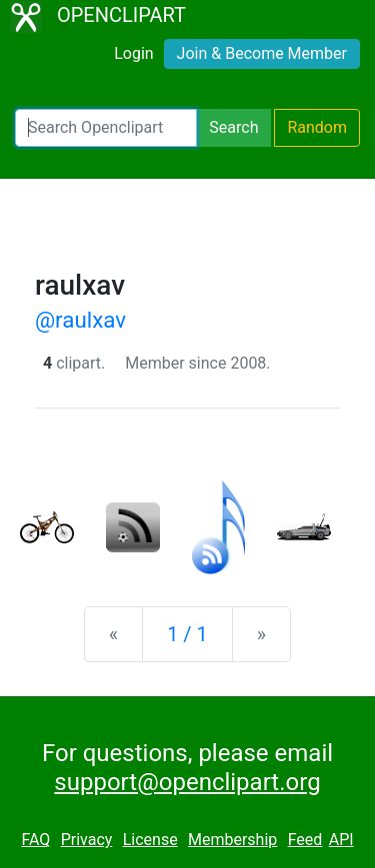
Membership (232, 840)
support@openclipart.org (187, 782)
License (150, 840)
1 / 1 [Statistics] (187, 634)
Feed (305, 840)
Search (233, 127)
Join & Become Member (262, 53)
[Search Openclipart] (106, 128)
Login (133, 53)
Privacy (87, 840)
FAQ (35, 840)
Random (317, 127)
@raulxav (80, 320)
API (341, 840)
